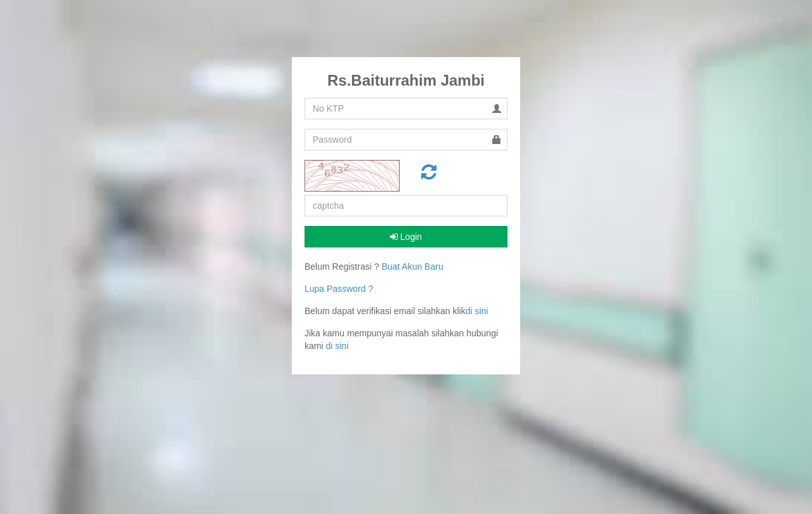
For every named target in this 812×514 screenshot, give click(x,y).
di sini (477, 311)
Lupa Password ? (339, 289)
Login (406, 237)
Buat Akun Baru (412, 267)
